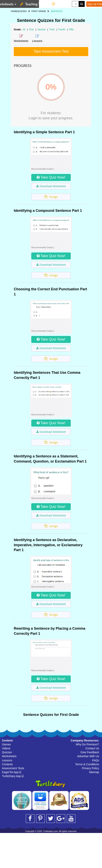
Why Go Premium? (87, 744)
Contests (7, 764)
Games (6, 744)
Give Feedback (90, 752)
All (24, 30)
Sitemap (94, 772)
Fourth (62, 30)
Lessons (7, 760)
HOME (14, 11)
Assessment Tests (13, 768)
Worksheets (9, 756)
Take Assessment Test (51, 51)
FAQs (96, 760)
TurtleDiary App (13, 776)
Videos (6, 748)
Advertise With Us (88, 756)
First (32, 30)
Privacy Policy (90, 768)
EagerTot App (12, 772)
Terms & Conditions (87, 764)
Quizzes (7, 752)
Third (52, 30)
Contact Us (92, 748)
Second (42, 30)
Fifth (71, 30)
